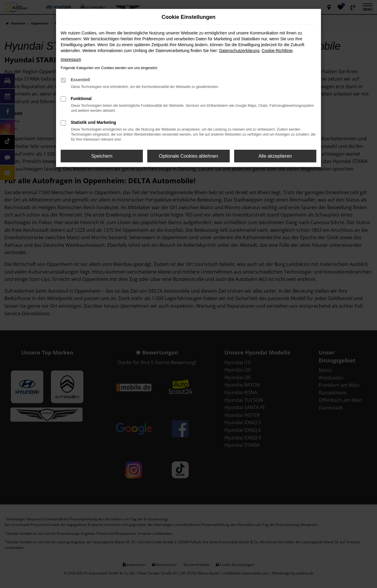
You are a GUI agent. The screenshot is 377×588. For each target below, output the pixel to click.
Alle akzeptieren (275, 156)
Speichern (102, 156)
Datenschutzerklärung (239, 51)
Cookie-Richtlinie (277, 51)
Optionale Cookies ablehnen (188, 156)
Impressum (71, 59)
